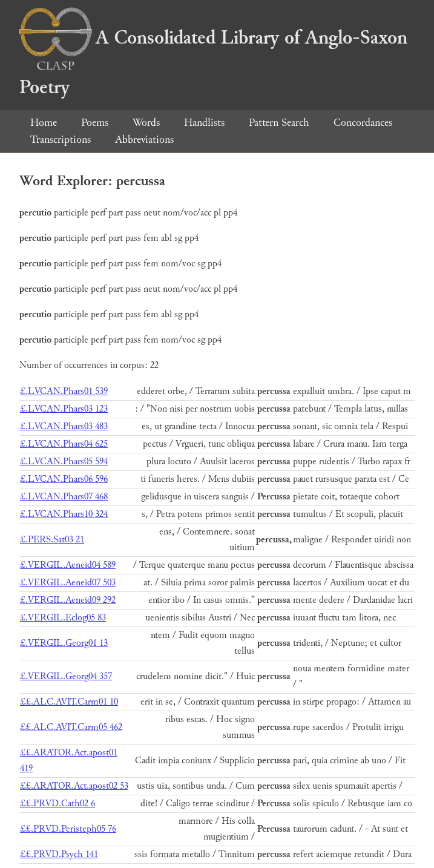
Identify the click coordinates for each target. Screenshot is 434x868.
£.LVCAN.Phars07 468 (64, 497)
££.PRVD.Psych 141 (59, 854)
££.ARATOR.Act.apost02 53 (74, 786)
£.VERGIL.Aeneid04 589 (68, 565)
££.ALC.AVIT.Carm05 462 (71, 727)
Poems (95, 123)
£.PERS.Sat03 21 (52, 540)
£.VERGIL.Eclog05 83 (63, 618)
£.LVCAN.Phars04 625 (64, 444)
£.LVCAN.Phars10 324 (64, 514)
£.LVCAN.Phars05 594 (64, 462)
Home (44, 123)
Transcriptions (61, 140)
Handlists (204, 123)
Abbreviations (144, 140)
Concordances (363, 123)
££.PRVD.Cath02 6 (58, 804)
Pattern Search (279, 123)
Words (146, 123)
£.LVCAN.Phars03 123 (64, 409)
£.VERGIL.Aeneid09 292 (68, 600)
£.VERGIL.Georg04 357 (66, 676)
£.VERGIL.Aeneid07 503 (68, 583)
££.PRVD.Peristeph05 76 (68, 829)
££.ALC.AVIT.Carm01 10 (69, 702)
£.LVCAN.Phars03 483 (64, 426)
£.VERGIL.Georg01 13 (64, 643)
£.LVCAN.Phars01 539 (64, 391)
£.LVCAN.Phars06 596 (64, 479)
